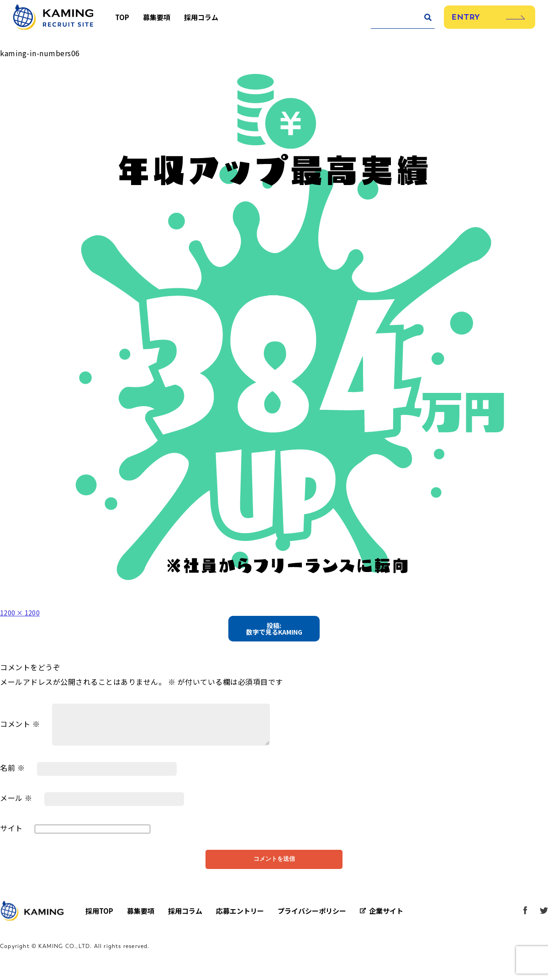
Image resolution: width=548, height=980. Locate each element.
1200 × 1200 (23, 612)
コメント (20, 727)
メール (16, 801)
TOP (128, 22)
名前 (12, 771)
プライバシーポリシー (312, 919)
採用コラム (207, 22)
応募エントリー (240, 919)
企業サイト (386, 919)
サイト (11, 831)
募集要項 (162, 22)
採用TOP (99, 919)
